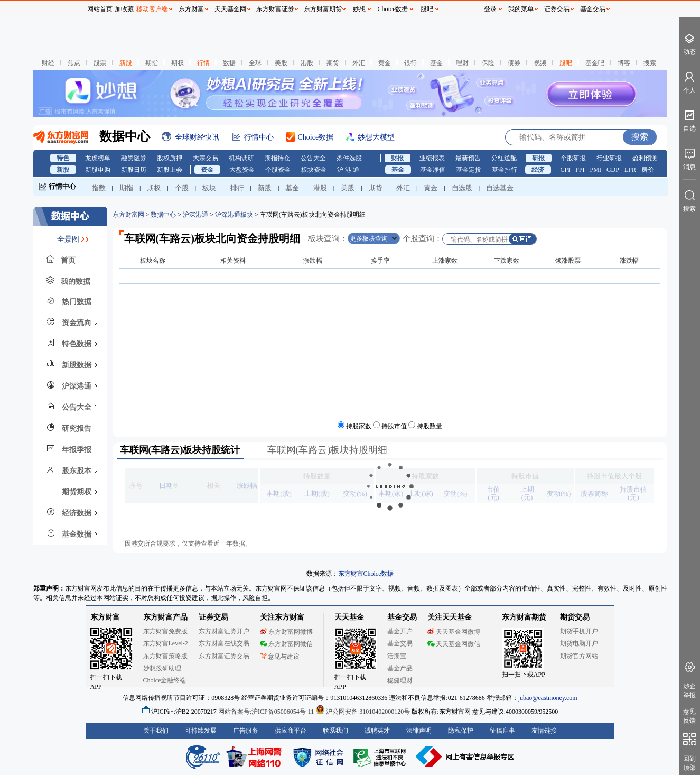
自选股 (462, 188)
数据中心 (163, 215)
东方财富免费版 (165, 631)
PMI (596, 170)
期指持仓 (277, 158)
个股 (182, 188)
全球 (255, 63)
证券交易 (557, 9)
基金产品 (400, 668)
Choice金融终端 (165, 680)
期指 (152, 63)
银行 (410, 63)
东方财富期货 (524, 617)
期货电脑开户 (579, 643)
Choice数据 (393, 9)
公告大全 (313, 158)
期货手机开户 (579, 631)
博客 (624, 63)
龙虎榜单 (98, 158)
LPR (630, 170)
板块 (209, 188)
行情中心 (62, 186)
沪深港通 (195, 215)
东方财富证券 (275, 9)
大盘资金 (242, 170)
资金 (207, 170)
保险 (488, 63)
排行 (237, 188)
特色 (63, 158)
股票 (100, 63)
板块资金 (314, 170)
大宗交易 (206, 158)
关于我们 (156, 731)
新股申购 (98, 170)
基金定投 (469, 170)
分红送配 (504, 158)
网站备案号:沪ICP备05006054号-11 (267, 712)
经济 (538, 170)
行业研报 (609, 158)
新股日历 (134, 170)
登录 (490, 9)
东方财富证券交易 (224, 656)
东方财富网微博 (286, 632)
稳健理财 (400, 680)
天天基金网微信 (454, 644)
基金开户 (400, 631)
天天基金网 (230, 9)
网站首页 (100, 9)
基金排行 (505, 170)
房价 (648, 170)
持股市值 (394, 426)
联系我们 (335, 731)
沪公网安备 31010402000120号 (363, 712)
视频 (540, 63)
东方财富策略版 (165, 656)
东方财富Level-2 (166, 643)
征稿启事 (502, 731)
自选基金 (500, 188)
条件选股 (349, 158)
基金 (436, 63)
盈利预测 (645, 158)
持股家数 (359, 426)
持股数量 (430, 426)
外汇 (359, 63)
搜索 (650, 63)
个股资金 (278, 170)
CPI (566, 170)
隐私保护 (461, 731)
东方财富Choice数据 (366, 574)
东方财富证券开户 (224, 631)
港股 (307, 63)
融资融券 (134, 158)
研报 (538, 158)
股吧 (566, 63)
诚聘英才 (377, 731)
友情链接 (544, 731)
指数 (99, 188)
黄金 (385, 63)
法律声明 (419, 731)
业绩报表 (432, 158)
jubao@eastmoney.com (548, 698)
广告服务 (246, 731)
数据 (229, 63)
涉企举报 (689, 691)
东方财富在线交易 (224, 643)
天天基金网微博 (454, 632)
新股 (126, 63)
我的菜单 (521, 9)
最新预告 (468, 158)
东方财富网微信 (286, 644)
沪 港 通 (348, 170)
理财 (462, 63)
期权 (178, 63)
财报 (397, 158)
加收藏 (124, 9)
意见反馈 (689, 716)
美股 (281, 63)
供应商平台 (291, 731)
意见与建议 (280, 657)
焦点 (74, 63)
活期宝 (397, 656)
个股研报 (573, 158)
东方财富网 (128, 215)
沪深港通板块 (234, 215)
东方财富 (105, 617)
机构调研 (241, 158)
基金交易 (400, 643)
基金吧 (595, 63)
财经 (48, 63)
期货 (333, 63)
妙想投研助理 (162, 668)
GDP (613, 170)
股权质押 (170, 158)
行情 (203, 63)
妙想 (359, 9)
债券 (514, 63)
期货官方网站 (579, 656)
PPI (580, 170)
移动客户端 (152, 9)
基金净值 (433, 170)
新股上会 (170, 170)
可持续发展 (201, 731)
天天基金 (349, 617)
